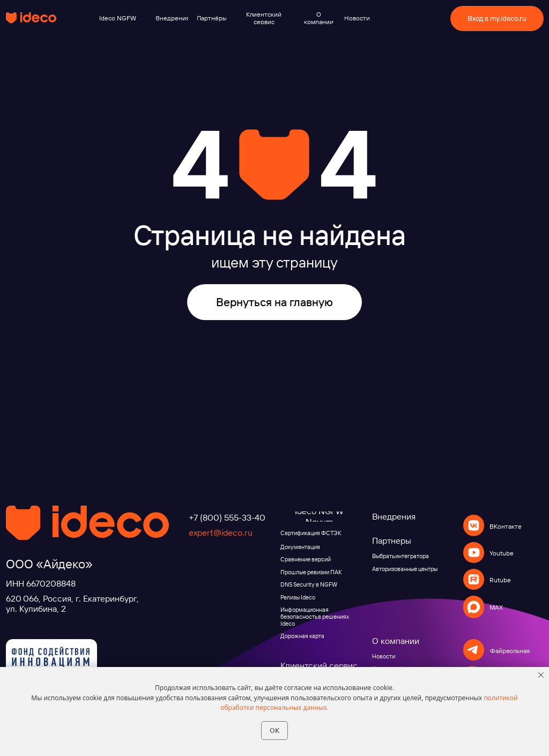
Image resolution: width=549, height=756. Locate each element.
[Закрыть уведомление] (541, 675)
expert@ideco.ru (221, 532)
